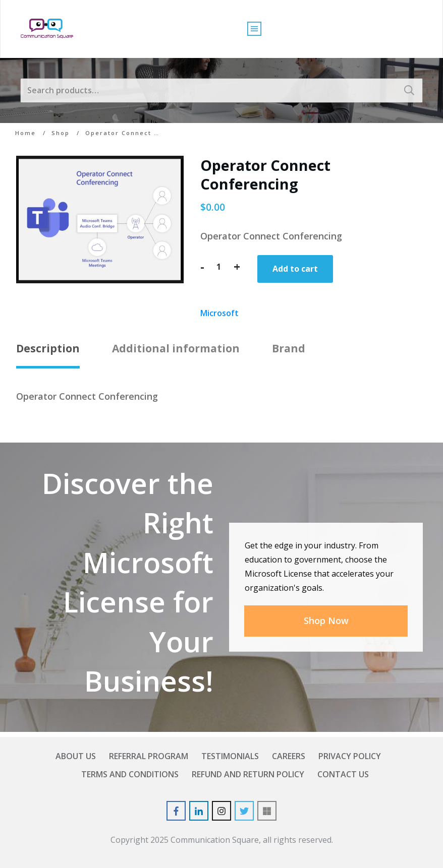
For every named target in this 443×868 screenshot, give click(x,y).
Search (409, 90)
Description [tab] (48, 348)
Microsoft (219, 313)
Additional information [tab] (176, 348)
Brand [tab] (289, 348)
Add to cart (295, 269)
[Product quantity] (219, 267)
